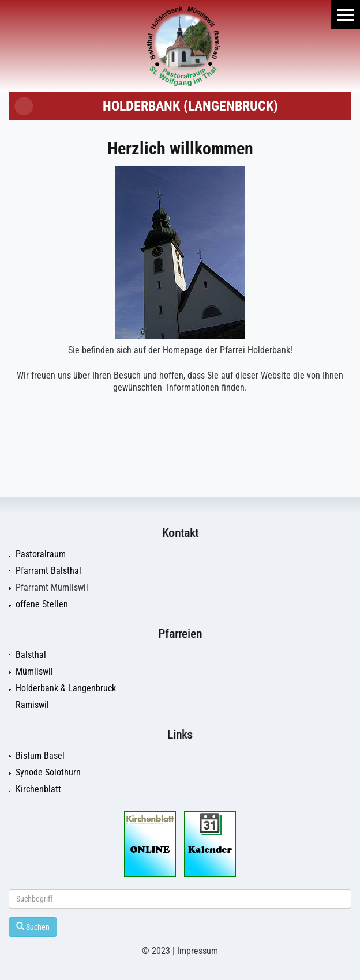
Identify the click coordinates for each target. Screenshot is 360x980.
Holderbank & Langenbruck (66, 688)
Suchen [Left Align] (33, 927)
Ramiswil (32, 705)
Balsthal (31, 655)
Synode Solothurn (48, 773)
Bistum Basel (40, 756)
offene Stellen (42, 604)
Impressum (198, 951)
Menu (346, 14)
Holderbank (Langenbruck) (190, 106)
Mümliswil (34, 672)
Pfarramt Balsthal (48, 571)
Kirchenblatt (38, 789)
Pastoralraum (41, 554)
